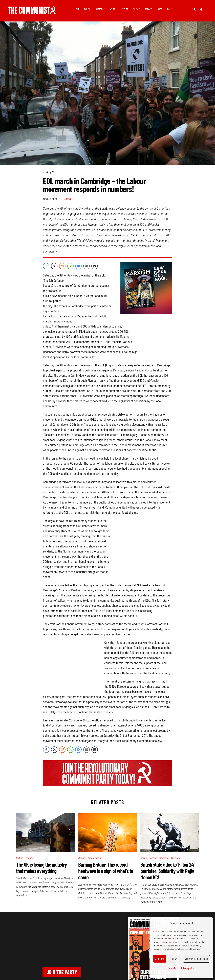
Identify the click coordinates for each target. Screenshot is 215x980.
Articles (124, 9)
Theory (136, 9)
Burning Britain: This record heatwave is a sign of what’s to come (106, 871)
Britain (67, 199)
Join (77, 9)
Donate (87, 9)
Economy (29, 858)
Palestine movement (159, 858)
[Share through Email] (87, 266)
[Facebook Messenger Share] (78, 266)
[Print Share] (95, 266)
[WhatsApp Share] (70, 266)
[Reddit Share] (62, 266)
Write (113, 9)
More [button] (169, 9)
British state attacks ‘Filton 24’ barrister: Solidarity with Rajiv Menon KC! (168, 871)
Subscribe (100, 9)
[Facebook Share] (46, 266)
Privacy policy (187, 968)
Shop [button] (160, 9)
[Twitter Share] (54, 266)
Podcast (149, 9)
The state (176, 858)
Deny (175, 959)
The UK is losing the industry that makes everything (41, 868)
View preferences (196, 959)
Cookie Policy (174, 968)
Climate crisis (94, 858)
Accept (160, 959)
